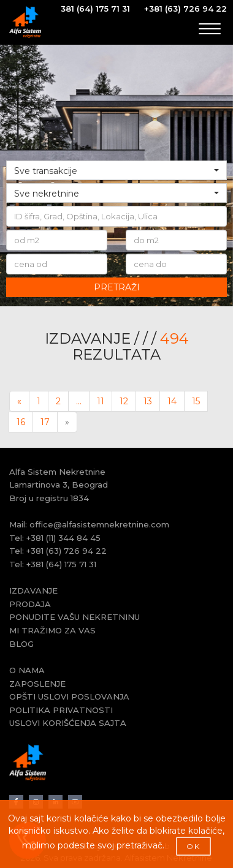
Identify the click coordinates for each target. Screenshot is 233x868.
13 (148, 401)
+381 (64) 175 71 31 (61, 564)
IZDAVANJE (33, 591)
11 (101, 401)
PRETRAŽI (117, 287)
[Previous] (19, 401)
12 (124, 401)
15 (196, 401)
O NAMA (27, 670)
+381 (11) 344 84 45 (63, 538)
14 (172, 401)
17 (45, 422)
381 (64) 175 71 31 (95, 9)
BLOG (21, 644)
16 (21, 422)
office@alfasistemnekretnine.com (99, 524)
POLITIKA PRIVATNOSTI (61, 710)
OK (193, 846)
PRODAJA (30, 604)
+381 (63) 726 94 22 (185, 9)
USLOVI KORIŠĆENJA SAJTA (68, 723)
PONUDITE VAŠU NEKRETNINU (74, 617)
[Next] (67, 422)
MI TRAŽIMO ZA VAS (52, 630)
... (79, 401)
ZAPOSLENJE (37, 684)
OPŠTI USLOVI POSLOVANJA (69, 696)
